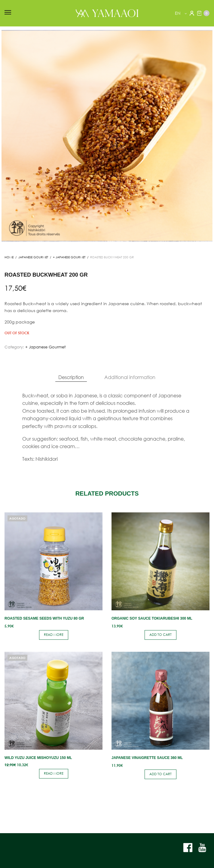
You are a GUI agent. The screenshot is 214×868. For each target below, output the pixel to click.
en (178, 13)
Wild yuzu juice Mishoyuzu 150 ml (38, 758)
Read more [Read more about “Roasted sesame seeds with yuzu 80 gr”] (54, 635)
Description (71, 377)
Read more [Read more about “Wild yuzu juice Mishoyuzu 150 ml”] (54, 773)
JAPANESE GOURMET (33, 257)
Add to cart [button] (160, 635)
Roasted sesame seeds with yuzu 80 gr (44, 618)
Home (9, 257)
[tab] (71, 377)
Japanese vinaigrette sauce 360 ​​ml (147, 758)
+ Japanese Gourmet (69, 257)
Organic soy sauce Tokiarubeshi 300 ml (152, 618)
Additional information (130, 377)
